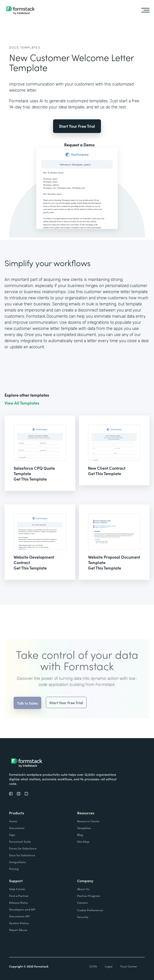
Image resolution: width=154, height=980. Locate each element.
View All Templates (22, 403)
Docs (14, 48)
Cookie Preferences (90, 910)
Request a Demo (79, 145)
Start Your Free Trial (77, 126)
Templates (30, 48)
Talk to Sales (27, 708)
